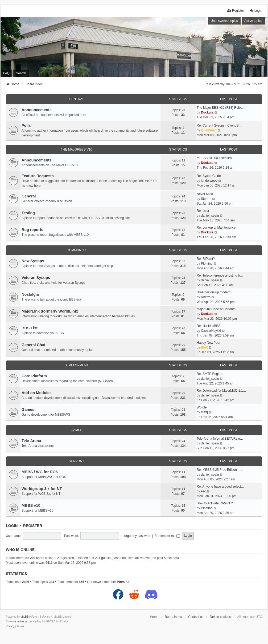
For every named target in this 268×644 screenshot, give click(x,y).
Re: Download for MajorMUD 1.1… (221, 391)
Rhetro (206, 297)
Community (77, 250)
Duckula (207, 112)
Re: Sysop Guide (209, 176)
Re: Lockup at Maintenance (216, 228)
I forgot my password (136, 536)
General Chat (34, 345)
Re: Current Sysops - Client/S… (219, 125)
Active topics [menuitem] (253, 21)
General (77, 99)
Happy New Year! (209, 343)
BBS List (30, 328)
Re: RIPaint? (206, 259)
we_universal (20, 621)
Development (77, 365)
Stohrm (206, 199)
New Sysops (33, 261)
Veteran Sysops (36, 278)
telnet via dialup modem (214, 292)
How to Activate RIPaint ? (215, 503)
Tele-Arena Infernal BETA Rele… (220, 439)
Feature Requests (38, 176)
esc (203, 491)
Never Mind (205, 194)
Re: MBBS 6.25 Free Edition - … (220, 470)
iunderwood (209, 181)
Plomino (207, 264)
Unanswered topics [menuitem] (224, 21)
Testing (28, 213)
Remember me (167, 536)
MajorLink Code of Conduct (216, 309)
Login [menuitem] (256, 11)
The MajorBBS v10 (76, 149)
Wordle (202, 407)
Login (12, 526)
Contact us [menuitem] (196, 617)
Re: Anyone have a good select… (220, 487)
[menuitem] (10, 626)
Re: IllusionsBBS (209, 326)
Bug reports (32, 230)
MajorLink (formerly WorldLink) (50, 311)
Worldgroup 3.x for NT (42, 489)
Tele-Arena (31, 441)
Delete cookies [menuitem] (220, 617)
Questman (209, 130)
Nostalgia (30, 294)
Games (28, 410)
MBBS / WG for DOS (40, 472)
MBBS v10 (31, 505)
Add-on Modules (37, 393)
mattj (204, 412)
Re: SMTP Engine (209, 374)
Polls (26, 125)
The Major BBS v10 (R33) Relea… (221, 108)
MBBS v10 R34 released (214, 158)
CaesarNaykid (211, 331)
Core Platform (34, 376)
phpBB (25, 617)
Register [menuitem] (236, 11)
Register (33, 526)
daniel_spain (210, 216)
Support (77, 461)
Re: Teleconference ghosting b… (220, 276)
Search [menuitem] (21, 73)
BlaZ (204, 347)
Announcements (37, 110)
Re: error (203, 211)
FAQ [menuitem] (6, 73)
